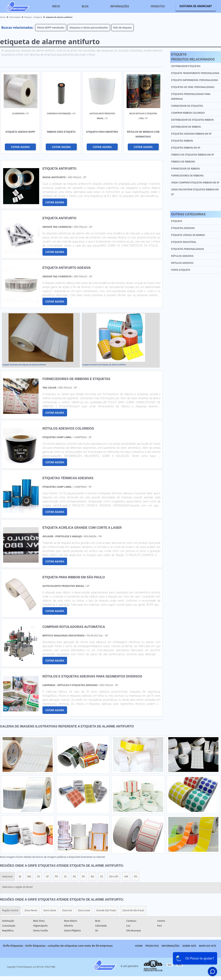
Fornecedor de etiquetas (187, 106)
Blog (85, 6)
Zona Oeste (50, 910)
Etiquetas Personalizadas (188, 249)
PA (136, 876)
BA (92, 876)
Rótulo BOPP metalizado (51, 28)
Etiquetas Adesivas (183, 228)
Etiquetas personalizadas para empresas (191, 96)
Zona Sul (67, 910)
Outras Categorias (188, 214)
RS (74, 876)
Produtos (158, 6)
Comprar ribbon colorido (188, 113)
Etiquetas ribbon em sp (186, 148)
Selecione (7, 876)
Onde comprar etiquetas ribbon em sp (195, 183)
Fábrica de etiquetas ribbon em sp (193, 155)
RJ (20, 876)
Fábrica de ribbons (183, 162)
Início (56, 6)
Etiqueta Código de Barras (188, 235)
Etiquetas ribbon (182, 141)
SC (65, 876)
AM (126, 876)
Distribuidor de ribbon (186, 127)
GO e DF (114, 876)
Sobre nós (189, 946)
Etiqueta (177, 221)
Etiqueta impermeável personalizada (195, 80)
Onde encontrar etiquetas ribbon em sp (195, 192)
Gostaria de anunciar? (196, 6)
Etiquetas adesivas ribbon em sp (191, 134)
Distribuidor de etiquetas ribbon (192, 120)
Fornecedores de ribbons (187, 176)
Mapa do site (208, 946)
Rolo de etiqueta (123, 28)
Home (139, 946)
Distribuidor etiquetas (186, 66)
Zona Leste (84, 910)
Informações (120, 6)
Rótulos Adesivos (182, 256)
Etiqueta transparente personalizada (195, 73)
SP (47, 876)
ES (38, 876)
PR (57, 876)
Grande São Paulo (106, 910)
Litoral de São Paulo (133, 910)
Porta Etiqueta (181, 270)
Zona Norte (31, 910)
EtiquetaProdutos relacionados (193, 57)
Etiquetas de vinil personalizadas (193, 87)
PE (83, 876)
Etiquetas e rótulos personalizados (89, 28)
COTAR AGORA (20, 147)
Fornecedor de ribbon (185, 169)
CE (102, 876)
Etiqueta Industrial (184, 242)
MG (29, 876)
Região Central (10, 910)
